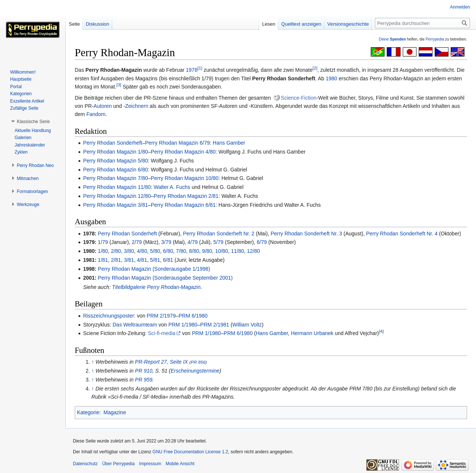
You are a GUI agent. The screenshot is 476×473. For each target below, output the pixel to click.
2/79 (137, 242)
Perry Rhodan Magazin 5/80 (115, 161)
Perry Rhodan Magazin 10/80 (185, 178)
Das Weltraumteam (135, 325)
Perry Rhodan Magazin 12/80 (117, 196)
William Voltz (247, 325)
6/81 (168, 260)
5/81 (155, 260)
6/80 (168, 251)
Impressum (150, 464)
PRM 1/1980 (183, 325)
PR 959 (144, 380)
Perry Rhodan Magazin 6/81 (183, 205)
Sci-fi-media (162, 333)
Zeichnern (136, 106)
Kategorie (88, 412)
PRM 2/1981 (215, 325)
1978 (192, 70)
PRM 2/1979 (161, 316)
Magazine (115, 412)
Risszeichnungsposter (108, 316)
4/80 (142, 251)
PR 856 (198, 362)
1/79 (103, 242)
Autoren (103, 106)
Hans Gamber (229, 143)
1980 (332, 78)
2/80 (116, 251)
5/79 (218, 242)
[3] (119, 85)
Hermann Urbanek (312, 333)
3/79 (166, 242)
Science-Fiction (299, 98)
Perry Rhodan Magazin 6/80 (115, 170)
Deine (393, 39)
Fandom (96, 114)
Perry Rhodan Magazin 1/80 (115, 152)
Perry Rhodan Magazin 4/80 (183, 152)
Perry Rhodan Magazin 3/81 (115, 205)
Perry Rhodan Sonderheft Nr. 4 (402, 234)
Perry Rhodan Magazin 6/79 (177, 143)
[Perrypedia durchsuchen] (422, 23)
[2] (315, 68)
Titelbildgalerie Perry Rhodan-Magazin (156, 287)
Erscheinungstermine (195, 371)
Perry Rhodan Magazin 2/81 (186, 196)
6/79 (262, 242)
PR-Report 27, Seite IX (161, 362)
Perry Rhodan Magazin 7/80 (115, 178)
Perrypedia (435, 39)
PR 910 (144, 371)
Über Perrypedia (118, 464)
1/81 (103, 260)
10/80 (221, 251)
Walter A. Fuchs (172, 187)
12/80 (253, 251)
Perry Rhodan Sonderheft (112, 143)
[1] (200, 68)
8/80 (194, 251)
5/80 (155, 251)
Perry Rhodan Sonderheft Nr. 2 (219, 234)
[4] (381, 332)
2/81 (116, 260)
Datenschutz (85, 464)
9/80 (207, 251)
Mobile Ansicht (180, 464)
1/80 (103, 251)
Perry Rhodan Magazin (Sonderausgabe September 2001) (165, 278)
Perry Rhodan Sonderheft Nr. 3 (306, 234)
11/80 (237, 251)
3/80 (129, 251)
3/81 (129, 260)
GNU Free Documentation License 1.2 (190, 452)
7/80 (181, 251)
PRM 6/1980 (193, 316)
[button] (33, 122)
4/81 (142, 260)
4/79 (192, 242)
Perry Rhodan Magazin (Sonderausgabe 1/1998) (154, 269)
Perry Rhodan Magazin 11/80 (117, 187)
